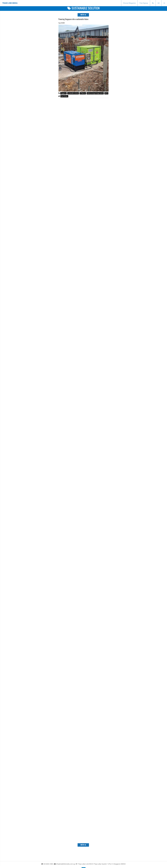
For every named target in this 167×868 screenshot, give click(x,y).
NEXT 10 (83, 15)
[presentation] (153, 3)
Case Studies (64, 96)
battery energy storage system (95, 93)
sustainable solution (73, 93)
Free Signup (144, 3)
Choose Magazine (129, 3)
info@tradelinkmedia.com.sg (65, 864)
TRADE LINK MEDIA (10, 3)
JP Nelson (83, 93)
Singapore (63, 93)
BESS (106, 93)
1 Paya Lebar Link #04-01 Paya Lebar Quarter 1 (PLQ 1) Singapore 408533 (101, 864)
